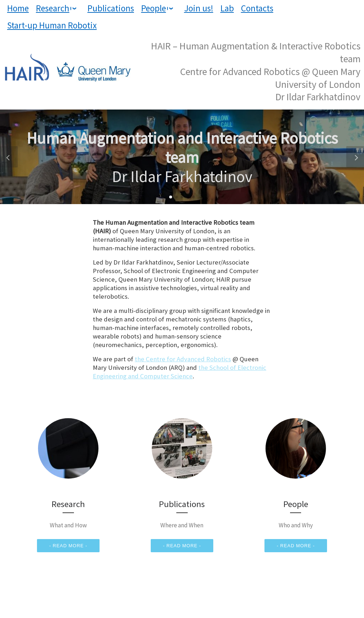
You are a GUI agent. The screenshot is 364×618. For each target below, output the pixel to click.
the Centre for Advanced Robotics (183, 359)
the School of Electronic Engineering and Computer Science (180, 372)
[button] (171, 197)
